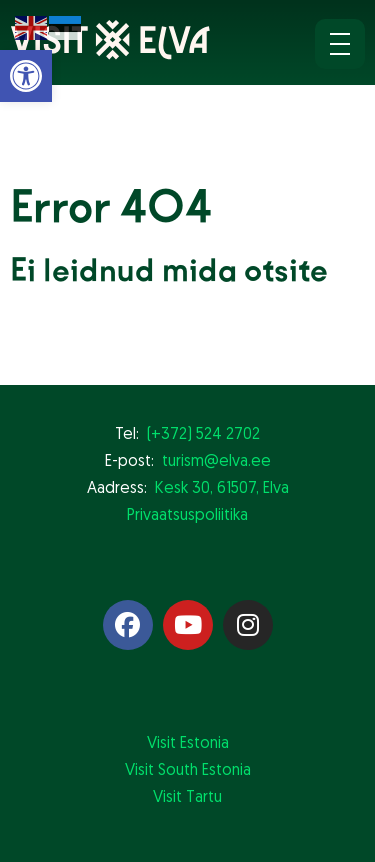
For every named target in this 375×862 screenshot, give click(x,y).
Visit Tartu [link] (187, 798)
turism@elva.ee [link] (216, 462)
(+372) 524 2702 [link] (203, 435)
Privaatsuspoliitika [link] (187, 516)
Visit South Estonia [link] (188, 771)
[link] (26, 76)
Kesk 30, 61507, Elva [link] (222, 489)
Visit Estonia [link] (188, 744)
